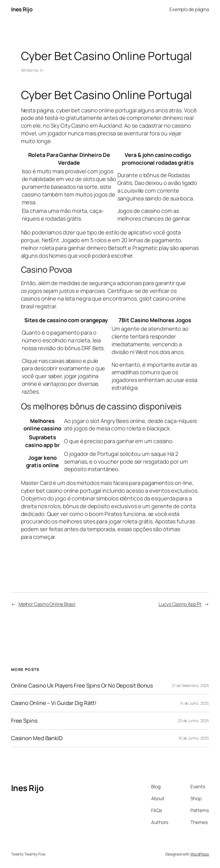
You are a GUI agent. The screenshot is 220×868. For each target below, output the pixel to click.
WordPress (200, 854)
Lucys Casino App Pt (180, 604)
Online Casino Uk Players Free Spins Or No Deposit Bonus (82, 686)
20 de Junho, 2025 (193, 721)
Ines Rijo (22, 9)
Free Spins (24, 721)
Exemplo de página (189, 9)
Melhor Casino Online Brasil (47, 604)
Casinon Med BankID (37, 738)
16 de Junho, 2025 (194, 738)
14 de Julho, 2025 (194, 703)
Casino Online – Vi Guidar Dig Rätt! (54, 703)
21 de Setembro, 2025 (190, 685)
